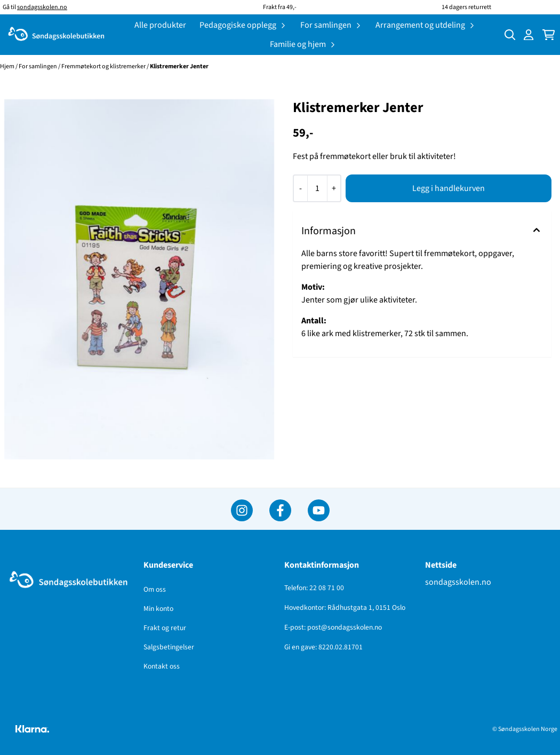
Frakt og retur (165, 628)
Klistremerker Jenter (179, 66)
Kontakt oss (162, 666)
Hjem (8, 66)
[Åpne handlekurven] (549, 35)
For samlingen (38, 66)
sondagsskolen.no (458, 582)
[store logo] (57, 34)
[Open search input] (510, 35)
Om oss (155, 589)
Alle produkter (160, 25)
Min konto (158, 609)
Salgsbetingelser (169, 647)
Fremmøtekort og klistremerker (104, 66)
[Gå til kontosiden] (529, 35)
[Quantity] (317, 188)
